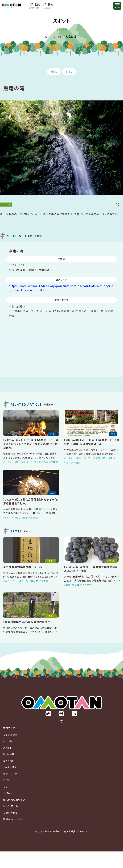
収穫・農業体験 (74, 585)
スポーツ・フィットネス (89, 458)
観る (70, 72)
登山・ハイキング (32, 462)
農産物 (35, 581)
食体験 (54, 462)
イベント (9, 462)
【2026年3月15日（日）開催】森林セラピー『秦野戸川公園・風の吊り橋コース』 (92, 442)
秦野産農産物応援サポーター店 (23, 567)
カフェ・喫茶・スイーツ (17, 581)
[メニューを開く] (117, 6)
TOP (46, 37)
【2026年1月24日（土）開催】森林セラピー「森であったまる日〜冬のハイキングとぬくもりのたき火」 (31, 444)
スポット (57, 37)
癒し (55, 72)
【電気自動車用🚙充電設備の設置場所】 (28, 622)
